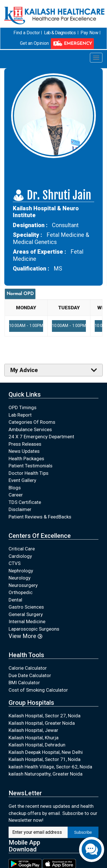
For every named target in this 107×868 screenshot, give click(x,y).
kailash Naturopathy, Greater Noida (46, 774)
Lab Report (20, 415)
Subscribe (83, 832)
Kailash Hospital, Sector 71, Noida (45, 759)
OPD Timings (23, 407)
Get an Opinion (34, 43)
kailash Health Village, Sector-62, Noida (50, 766)
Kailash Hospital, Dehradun (37, 745)
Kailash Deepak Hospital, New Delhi (46, 752)
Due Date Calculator (30, 675)
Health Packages (26, 458)
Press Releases (25, 444)
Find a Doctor (27, 32)
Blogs (15, 487)
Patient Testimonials (31, 466)
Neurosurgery (23, 585)
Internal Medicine (27, 621)
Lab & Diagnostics (60, 32)
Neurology (20, 578)
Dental (15, 599)
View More (25, 636)
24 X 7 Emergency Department (41, 437)
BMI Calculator (24, 682)
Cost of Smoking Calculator (38, 690)
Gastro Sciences (26, 607)
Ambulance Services (30, 429)
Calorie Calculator (28, 668)
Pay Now (89, 32)
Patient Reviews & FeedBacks (40, 516)
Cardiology (20, 556)
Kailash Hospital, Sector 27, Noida (45, 716)
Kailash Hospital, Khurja (34, 737)
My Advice (24, 370)
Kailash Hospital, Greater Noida (42, 723)
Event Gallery (22, 480)
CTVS (15, 563)
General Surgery (26, 614)
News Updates (24, 451)
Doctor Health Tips (29, 473)
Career (16, 495)
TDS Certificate (25, 502)
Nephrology (21, 570)
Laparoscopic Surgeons (34, 629)
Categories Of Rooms (32, 422)
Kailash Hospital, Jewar (33, 730)
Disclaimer (20, 509)
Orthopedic (21, 592)
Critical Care (22, 549)
